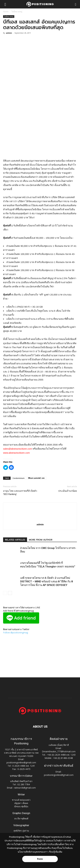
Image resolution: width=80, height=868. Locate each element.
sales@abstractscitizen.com (18, 449)
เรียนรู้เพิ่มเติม (55, 852)
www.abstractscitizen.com (16, 453)
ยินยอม (40, 859)
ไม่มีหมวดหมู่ (17, 12)
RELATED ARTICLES (15, 540)
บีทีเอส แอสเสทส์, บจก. (37, 478)
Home (6, 12)
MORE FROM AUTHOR (41, 540)
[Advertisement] (40, 136)
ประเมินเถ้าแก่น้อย (68, 491)
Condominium (19, 478)
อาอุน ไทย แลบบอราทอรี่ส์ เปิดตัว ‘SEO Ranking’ (20, 493)
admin (9, 33)
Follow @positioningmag (16, 632)
